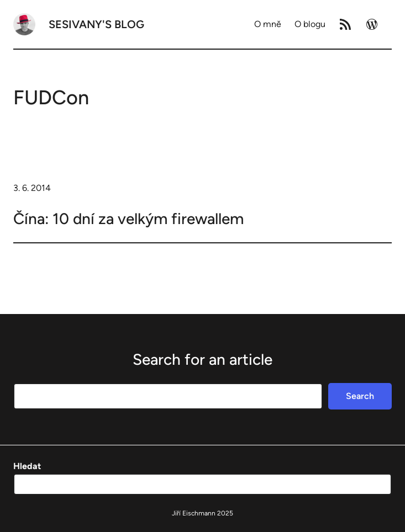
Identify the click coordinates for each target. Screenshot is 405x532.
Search (360, 396)
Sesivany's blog (96, 24)
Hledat (27, 466)
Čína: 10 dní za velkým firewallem (128, 219)
